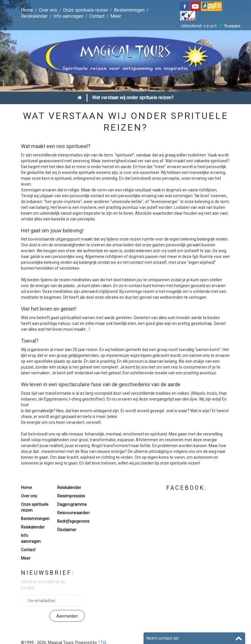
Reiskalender (34, 16)
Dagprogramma (72, 504)
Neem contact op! (163, 638)
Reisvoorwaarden (73, 513)
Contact (97, 16)
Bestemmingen (129, 10)
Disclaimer (67, 530)
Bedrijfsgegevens (73, 521)
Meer (116, 16)
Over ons (48, 10)
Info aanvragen (68, 16)
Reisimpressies (71, 496)
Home (27, 10)
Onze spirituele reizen (86, 10)
